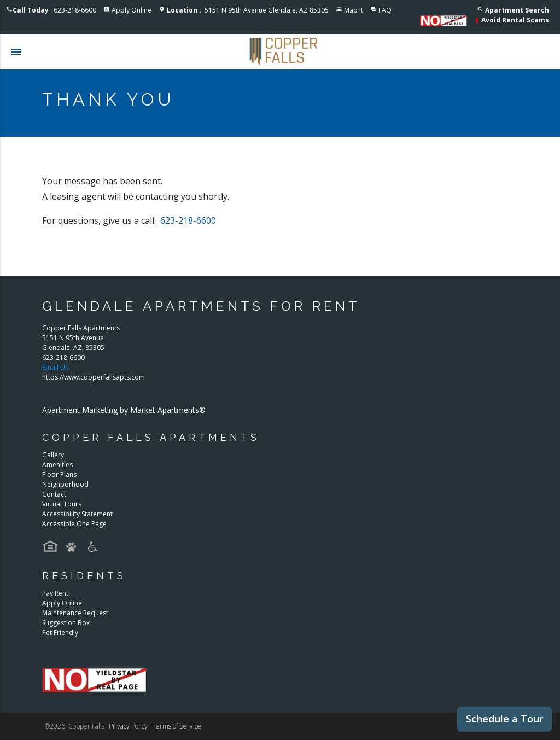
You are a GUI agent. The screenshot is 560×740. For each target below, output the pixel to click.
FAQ (385, 10)
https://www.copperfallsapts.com (94, 377)
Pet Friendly (60, 633)
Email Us (55, 367)
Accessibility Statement (77, 514)
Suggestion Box (66, 623)
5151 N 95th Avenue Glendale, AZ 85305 (248, 10)
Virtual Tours (62, 504)
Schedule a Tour (504, 719)
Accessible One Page (74, 524)
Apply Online (132, 10)
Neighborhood (65, 484)
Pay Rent (55, 593)
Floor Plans (59, 474)
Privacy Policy (128, 726)
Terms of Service (177, 726)
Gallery (53, 455)
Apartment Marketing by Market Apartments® (124, 410)
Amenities (57, 465)
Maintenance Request (75, 613)
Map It (354, 10)
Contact (54, 494)
